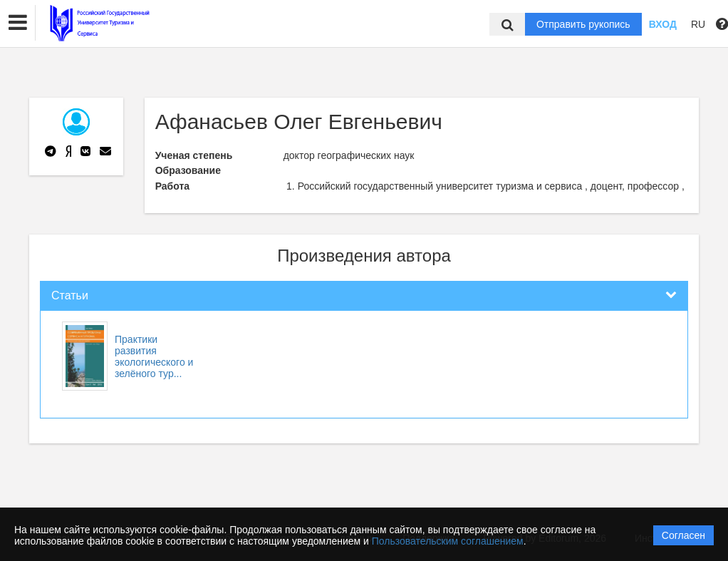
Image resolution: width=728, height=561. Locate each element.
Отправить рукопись (583, 24)
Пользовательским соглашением (448, 541)
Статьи (70, 295)
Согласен (683, 535)
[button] (18, 23)
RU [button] (698, 24)
